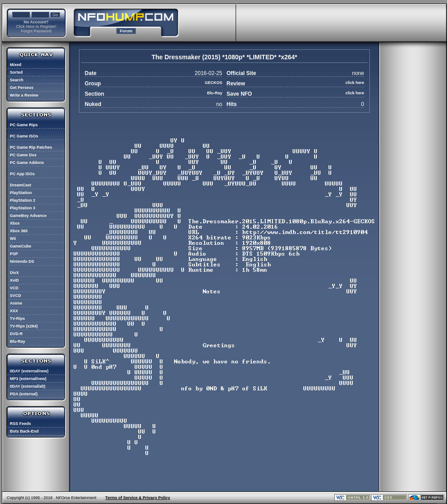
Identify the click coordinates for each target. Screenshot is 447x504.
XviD (14, 280)
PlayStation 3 (23, 208)
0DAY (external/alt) (28, 386)
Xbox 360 (19, 231)
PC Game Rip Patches (31, 147)
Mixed (16, 65)
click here (355, 83)
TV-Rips (18, 318)
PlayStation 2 (23, 200)
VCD (14, 288)
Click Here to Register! (36, 27)
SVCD (15, 296)
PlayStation (21, 193)
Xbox (15, 223)
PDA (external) (24, 394)
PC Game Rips (24, 125)
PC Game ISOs (24, 136)
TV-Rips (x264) (24, 326)
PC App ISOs (22, 174)
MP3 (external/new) (28, 379)
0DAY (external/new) (29, 371)
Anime (16, 303)
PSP (14, 254)
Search (17, 80)
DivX (14, 273)
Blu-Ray (18, 341)
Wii (13, 239)
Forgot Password (36, 31)
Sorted (16, 72)
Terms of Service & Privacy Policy (138, 498)
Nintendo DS (22, 261)
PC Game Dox (23, 155)
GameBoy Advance (28, 216)
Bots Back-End (24, 431)
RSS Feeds (20, 424)
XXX (14, 311)
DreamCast (21, 185)
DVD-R (16, 334)
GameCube (21, 246)
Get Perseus (22, 88)
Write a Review (24, 95)
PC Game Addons (27, 163)
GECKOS (213, 83)
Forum (126, 31)
